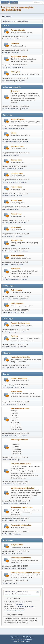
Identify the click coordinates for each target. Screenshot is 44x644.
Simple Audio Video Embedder (22, 642)
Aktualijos (15, 44)
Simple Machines (28, 639)
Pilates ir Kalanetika (8, 460)
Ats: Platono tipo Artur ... (10, 404)
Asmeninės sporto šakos (21, 525)
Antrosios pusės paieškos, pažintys (25, 573)
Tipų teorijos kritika (19, 57)
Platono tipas (16, 200)
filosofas (16, 52)
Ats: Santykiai (6, 583)
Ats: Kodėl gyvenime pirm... (11, 332)
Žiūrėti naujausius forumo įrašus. (14, 611)
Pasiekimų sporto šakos (21, 464)
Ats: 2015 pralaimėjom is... (10, 387)
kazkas (23, 521)
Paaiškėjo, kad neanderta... (11, 299)
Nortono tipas (16, 187)
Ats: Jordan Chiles (8, 196)
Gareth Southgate (8, 236)
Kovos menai (16, 391)
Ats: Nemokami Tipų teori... (11, 81)
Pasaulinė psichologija (20, 323)
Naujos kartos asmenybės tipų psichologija (17, 9)
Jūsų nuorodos (17, 545)
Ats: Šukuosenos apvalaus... (11, 142)
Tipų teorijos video (8, 554)
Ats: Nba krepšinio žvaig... (10, 521)
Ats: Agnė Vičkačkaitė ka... (10, 436)
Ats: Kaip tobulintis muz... (10, 568)
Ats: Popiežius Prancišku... (10, 279)
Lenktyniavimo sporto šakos (23, 488)
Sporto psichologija (19, 378)
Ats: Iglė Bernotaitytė (9, 128)
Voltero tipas (16, 227)
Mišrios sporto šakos (20, 440)
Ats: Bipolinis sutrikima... (10, 347)
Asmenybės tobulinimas (21, 558)
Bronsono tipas (17, 146)
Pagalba (13, 637)
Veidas (14, 133)
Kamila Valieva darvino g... (10, 484)
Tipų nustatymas (18, 119)
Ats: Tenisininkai (7, 534)
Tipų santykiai (17, 240)
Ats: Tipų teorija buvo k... (10, 368)
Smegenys (15, 91)
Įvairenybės (16, 269)
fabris (23, 387)
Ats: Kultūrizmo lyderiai (9, 264)
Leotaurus (18, 39)
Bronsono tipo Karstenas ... (11, 503)
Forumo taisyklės (18, 30)
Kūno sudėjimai (17, 256)
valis (23, 332)
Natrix (15, 583)
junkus (21, 264)
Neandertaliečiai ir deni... (10, 312)
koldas (23, 81)
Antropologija (16, 290)
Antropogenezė (17, 303)
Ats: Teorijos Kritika (8, 67)
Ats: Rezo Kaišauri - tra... (10, 223)
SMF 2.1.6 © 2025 (17, 639)
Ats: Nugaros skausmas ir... (11, 109)
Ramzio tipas (16, 214)
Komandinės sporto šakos (22, 507)
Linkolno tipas (17, 173)
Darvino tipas (16, 160)
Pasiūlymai (15, 72)
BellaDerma (19, 604)
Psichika (14, 336)
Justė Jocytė (6, 209)
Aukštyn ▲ (30, 637)
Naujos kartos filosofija (20, 357)
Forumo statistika (12, 598)
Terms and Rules (21, 637)
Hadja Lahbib (6, 155)
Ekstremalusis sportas (20, 408)
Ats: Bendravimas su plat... (11, 251)
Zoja (18, 460)
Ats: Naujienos (7, 52)
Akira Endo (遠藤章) (8, 169)
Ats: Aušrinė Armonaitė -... (10, 182)
